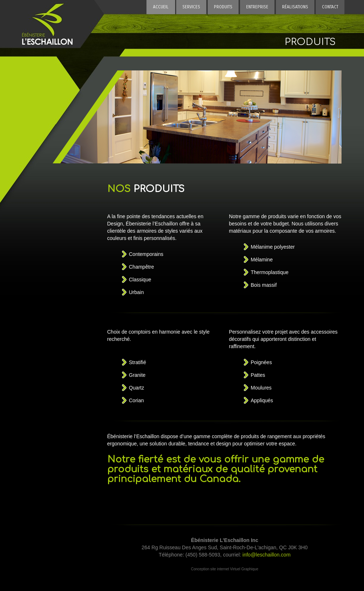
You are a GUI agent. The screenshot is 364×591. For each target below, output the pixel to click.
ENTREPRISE (257, 7)
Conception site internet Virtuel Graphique (225, 569)
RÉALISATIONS (295, 7)
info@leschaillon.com (267, 555)
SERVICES (191, 7)
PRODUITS (223, 7)
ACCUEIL (161, 7)
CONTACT (330, 7)
